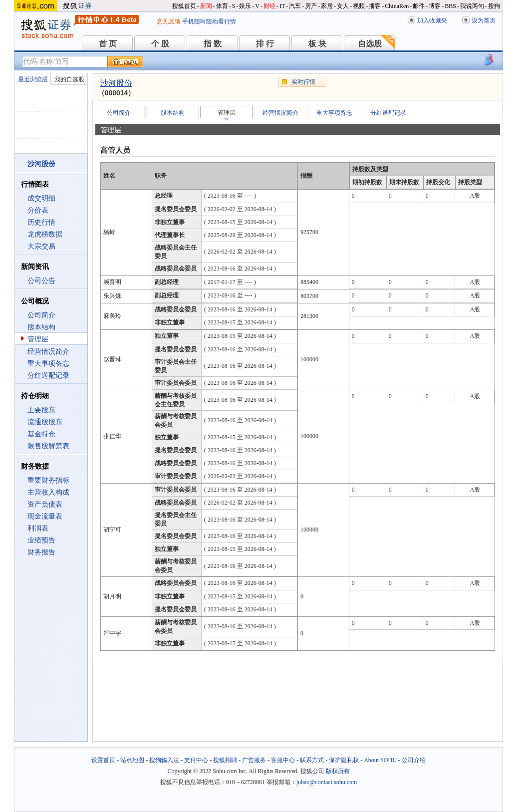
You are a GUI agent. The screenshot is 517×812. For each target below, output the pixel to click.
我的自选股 (69, 79)
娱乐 (245, 6)
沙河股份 (116, 83)
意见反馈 (169, 21)
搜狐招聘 (225, 760)
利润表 (38, 528)
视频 (359, 6)
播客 (375, 6)
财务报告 (41, 552)
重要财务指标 (48, 480)
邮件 (419, 6)
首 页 (108, 44)
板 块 (317, 44)
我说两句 (472, 6)
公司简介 (41, 315)
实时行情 (303, 82)
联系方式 (312, 760)
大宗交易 (41, 246)
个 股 (160, 44)
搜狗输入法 (164, 760)
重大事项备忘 (48, 364)
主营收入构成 (48, 492)
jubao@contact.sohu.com (327, 782)
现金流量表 (45, 516)
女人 (343, 6)
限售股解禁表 (48, 446)
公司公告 (41, 281)
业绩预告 (41, 540)
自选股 (370, 44)
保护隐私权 (344, 760)
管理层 (38, 339)
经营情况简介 (48, 352)
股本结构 (41, 327)
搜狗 (494, 6)
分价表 (38, 210)
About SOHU (380, 760)
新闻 (206, 6)
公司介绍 (414, 760)
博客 (435, 6)
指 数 (213, 44)
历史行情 (41, 222)
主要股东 (41, 410)
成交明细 (41, 198)
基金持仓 (41, 434)
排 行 (265, 44)
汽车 (295, 6)
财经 (269, 6)
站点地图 (132, 760)
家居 (327, 6)
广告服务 (254, 760)
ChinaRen (397, 6)
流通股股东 (45, 422)
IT (282, 6)
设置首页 (103, 760)
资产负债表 (45, 504)
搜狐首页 (184, 6)
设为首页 (484, 20)
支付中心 (196, 760)
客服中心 (283, 760)
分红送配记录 (48, 376)
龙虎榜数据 (45, 234)
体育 (222, 6)
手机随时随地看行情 (209, 21)
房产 (311, 6)
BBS (450, 6)
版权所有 (338, 771)
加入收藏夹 (432, 20)
